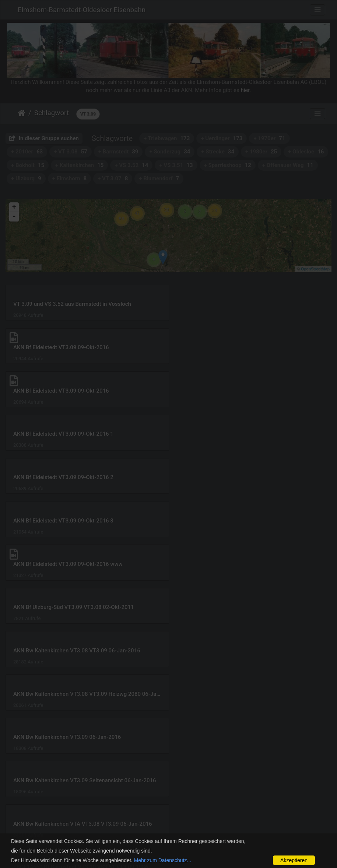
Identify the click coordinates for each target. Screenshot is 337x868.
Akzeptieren (294, 860)
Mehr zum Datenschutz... (163, 860)
